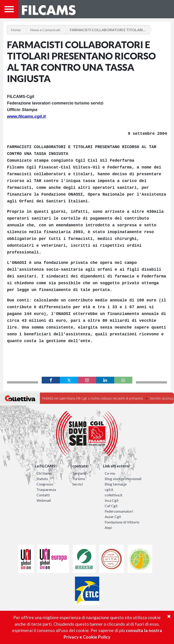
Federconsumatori (119, 511)
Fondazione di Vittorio (122, 522)
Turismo (79, 479)
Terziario (79, 473)
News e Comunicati (45, 30)
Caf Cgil (111, 506)
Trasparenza (46, 489)
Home (16, 30)
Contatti (43, 495)
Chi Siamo (44, 473)
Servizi (77, 484)
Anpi (108, 527)
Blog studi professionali (123, 479)
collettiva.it (114, 495)
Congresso (45, 484)
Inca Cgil (111, 500)
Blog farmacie (116, 484)
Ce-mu (110, 473)
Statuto (42, 479)
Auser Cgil (113, 517)
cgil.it (109, 489)
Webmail (44, 500)
